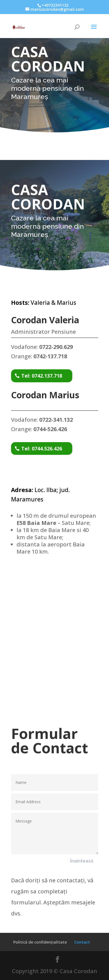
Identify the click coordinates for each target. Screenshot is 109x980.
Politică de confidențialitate (40, 942)
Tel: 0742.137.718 (42, 376)
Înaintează (82, 861)
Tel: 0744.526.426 (42, 448)
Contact (82, 942)
